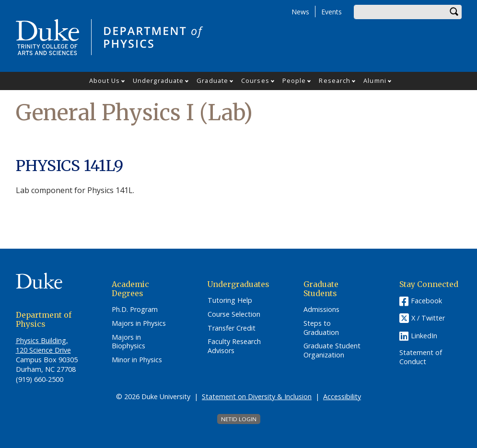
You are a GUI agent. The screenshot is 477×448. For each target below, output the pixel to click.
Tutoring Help (230, 300)
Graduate (212, 80)
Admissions (321, 310)
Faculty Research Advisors (234, 346)
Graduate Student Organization (332, 350)
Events (332, 12)
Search (454, 12)
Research (335, 80)
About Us (105, 80)
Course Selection (234, 314)
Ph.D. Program (135, 310)
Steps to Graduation (321, 328)
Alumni (375, 80)
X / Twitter (428, 318)
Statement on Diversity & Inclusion (257, 396)
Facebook (426, 301)
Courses (255, 80)
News (300, 12)
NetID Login (239, 419)
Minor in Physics (137, 360)
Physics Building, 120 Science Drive (43, 345)
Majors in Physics (139, 323)
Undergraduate (158, 80)
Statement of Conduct (421, 357)
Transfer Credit (232, 328)
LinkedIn (424, 336)
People (294, 80)
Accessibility (342, 396)
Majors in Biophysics (128, 342)
